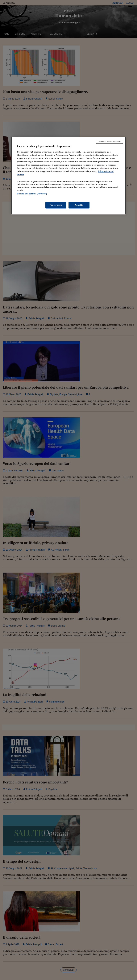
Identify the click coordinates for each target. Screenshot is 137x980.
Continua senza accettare (110, 142)
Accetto (79, 205)
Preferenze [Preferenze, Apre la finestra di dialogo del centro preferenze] (56, 205)
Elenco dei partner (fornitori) (32, 194)
